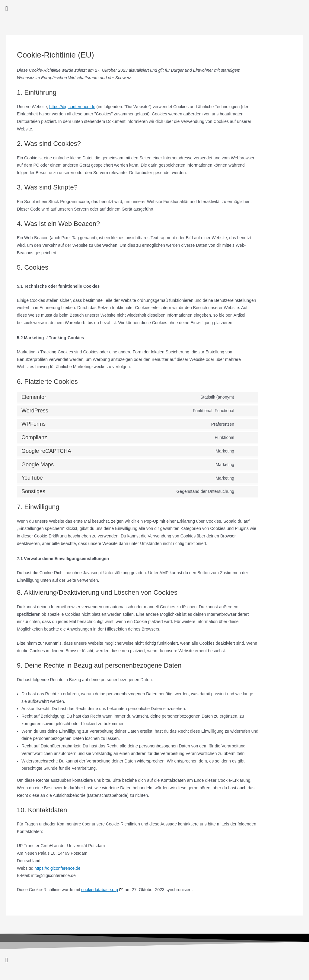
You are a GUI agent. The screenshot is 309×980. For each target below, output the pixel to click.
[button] (154, 9)
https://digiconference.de (72, 107)
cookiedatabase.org (100, 890)
